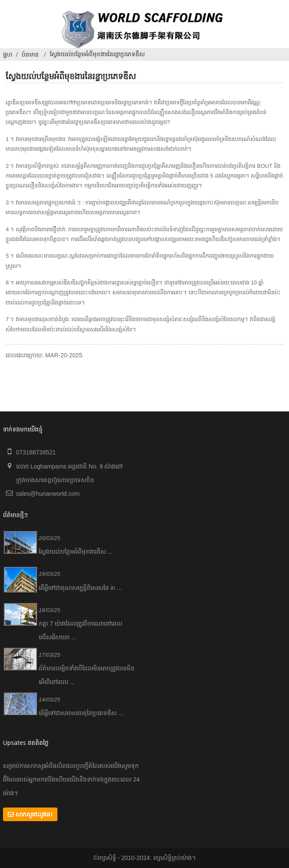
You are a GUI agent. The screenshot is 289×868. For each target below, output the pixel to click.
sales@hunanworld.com (48, 494)
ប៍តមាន (30, 55)
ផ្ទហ (8, 55)
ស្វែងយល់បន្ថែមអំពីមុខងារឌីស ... (76, 552)
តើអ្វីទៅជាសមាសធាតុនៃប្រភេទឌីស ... (81, 713)
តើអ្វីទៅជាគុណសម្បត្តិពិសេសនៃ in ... (80, 588)
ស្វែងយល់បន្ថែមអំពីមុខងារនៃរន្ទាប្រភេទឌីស (97, 54)
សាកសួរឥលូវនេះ (34, 814)
